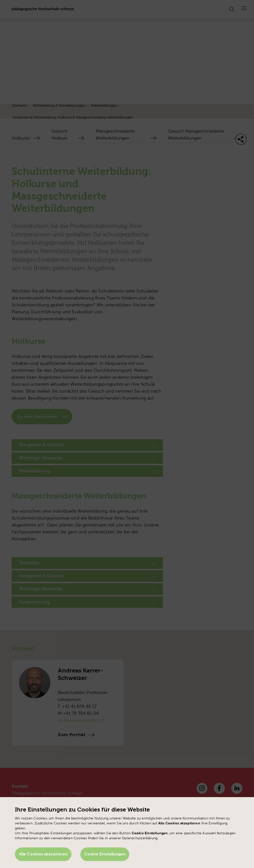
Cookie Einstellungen (105, 855)
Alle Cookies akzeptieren (43, 855)
